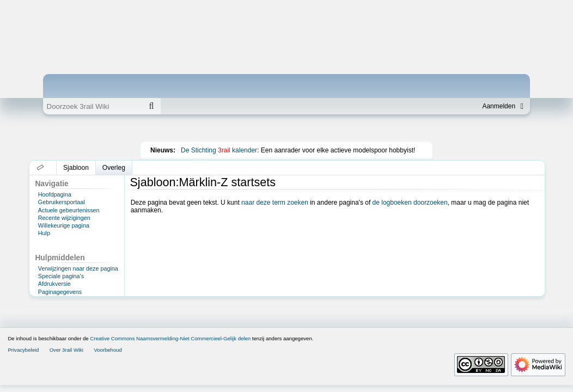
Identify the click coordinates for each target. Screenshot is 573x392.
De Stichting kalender (219, 150)
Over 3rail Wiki (66, 350)
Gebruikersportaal (62, 202)
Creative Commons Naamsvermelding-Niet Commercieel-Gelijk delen (170, 338)
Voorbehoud (108, 350)
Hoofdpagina (55, 194)
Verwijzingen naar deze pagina (78, 268)
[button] (41, 168)
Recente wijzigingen (64, 218)
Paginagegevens (60, 292)
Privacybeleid (23, 350)
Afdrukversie (54, 284)
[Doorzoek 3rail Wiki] (93, 106)
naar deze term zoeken (275, 203)
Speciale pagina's (61, 276)
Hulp (44, 233)
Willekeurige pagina (64, 225)
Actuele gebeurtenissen (69, 210)
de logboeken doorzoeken (410, 203)
